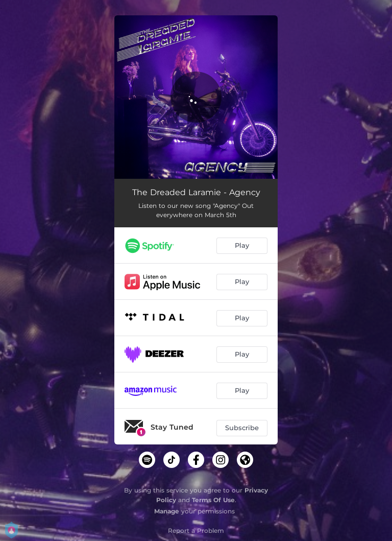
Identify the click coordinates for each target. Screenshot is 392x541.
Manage (167, 511)
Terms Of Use (213, 500)
